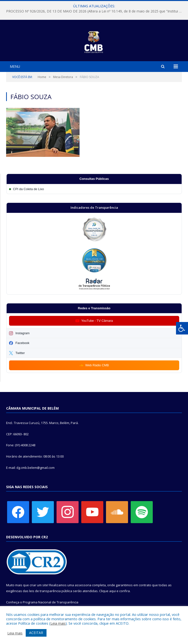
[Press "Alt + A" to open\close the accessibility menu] (182, 328)
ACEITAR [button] (36, 633)
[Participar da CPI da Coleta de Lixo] (94, 189)
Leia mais (58, 623)
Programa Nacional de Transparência (51, 602)
